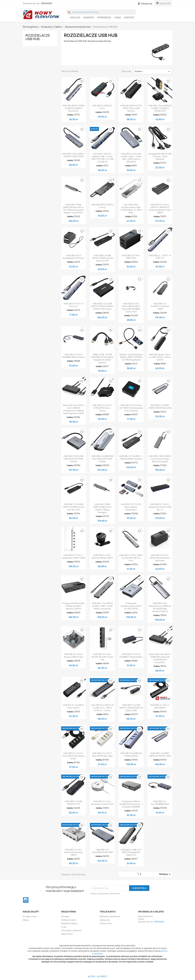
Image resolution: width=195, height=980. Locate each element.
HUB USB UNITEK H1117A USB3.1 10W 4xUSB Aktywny (131, 108)
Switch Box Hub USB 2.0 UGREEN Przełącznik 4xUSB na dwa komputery (160, 658)
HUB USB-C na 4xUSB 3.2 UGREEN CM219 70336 (74, 155)
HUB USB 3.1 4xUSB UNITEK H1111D (74, 803)
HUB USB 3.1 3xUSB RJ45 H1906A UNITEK (131, 755)
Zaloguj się (105, 920)
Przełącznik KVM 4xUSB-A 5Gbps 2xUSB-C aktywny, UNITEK (74, 606)
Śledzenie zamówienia (110, 916)
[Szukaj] (101, 12)
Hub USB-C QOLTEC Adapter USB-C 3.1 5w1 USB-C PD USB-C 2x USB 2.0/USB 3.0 (102, 158)
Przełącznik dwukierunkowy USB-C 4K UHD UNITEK (131, 606)
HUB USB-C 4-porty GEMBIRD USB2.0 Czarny (73, 356)
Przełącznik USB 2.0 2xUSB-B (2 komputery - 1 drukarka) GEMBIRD (131, 804)
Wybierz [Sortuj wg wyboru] (153, 71)
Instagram (26, 900)
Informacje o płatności (71, 930)
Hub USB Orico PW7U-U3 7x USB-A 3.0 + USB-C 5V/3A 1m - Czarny (102, 708)
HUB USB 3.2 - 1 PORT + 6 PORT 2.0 (160, 257)
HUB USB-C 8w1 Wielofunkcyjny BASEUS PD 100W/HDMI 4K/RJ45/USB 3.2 (160, 607)
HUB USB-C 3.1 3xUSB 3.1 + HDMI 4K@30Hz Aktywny (131, 457)
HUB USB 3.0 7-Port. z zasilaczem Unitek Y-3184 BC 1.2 (160, 507)
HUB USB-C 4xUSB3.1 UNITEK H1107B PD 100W (160, 755)
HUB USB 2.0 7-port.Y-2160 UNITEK (160, 706)
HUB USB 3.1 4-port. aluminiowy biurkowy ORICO (74, 852)
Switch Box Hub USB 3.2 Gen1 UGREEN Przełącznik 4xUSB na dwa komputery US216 (73, 409)
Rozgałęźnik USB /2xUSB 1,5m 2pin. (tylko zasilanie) (160, 156)
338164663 (46, 3)
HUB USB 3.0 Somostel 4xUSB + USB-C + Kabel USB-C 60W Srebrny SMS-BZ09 (131, 158)
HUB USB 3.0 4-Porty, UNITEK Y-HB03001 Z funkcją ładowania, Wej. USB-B (160, 209)
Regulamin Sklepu (69, 923)
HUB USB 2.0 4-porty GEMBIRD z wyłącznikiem (131, 656)
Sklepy (26, 920)
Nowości (89, 17)
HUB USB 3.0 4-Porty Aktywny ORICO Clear (73, 656)
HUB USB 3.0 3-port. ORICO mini (131, 257)
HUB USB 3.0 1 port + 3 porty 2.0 (73, 305)
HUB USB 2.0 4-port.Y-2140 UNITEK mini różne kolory (73, 756)
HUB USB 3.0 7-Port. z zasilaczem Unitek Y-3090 (74, 556)
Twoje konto (108, 912)
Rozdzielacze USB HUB (38, 37)
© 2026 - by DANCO (97, 976)
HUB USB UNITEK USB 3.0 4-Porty (102, 206)
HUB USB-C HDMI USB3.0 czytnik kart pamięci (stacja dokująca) (160, 459)
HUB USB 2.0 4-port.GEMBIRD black (160, 803)
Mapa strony (67, 934)
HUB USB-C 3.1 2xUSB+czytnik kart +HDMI (160, 306)
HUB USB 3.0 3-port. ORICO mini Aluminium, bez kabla (160, 558)
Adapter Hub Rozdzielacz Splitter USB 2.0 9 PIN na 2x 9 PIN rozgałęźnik (131, 357)
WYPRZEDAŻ (104, 17)
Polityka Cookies (69, 920)
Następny (165, 874)
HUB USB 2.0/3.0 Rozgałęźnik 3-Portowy (74, 257)
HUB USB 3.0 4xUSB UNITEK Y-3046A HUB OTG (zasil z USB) (131, 708)
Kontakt (129, 17)
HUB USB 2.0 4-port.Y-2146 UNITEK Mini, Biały (102, 755)
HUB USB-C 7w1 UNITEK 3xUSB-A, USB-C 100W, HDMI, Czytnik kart (102, 606)
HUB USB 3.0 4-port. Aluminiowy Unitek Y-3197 (102, 803)
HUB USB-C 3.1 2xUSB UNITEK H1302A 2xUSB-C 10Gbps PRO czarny (102, 306)
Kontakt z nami (30, 916)
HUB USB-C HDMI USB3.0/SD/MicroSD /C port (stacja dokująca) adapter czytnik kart (74, 209)
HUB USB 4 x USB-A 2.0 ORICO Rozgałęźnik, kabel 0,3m (131, 852)
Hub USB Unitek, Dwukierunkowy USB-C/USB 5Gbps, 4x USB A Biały (131, 209)
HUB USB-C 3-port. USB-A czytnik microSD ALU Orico (131, 558)
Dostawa (65, 916)
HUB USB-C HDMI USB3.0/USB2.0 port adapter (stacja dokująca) (102, 508)
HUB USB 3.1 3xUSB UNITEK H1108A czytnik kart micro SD (102, 258)
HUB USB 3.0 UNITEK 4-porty (102, 107)
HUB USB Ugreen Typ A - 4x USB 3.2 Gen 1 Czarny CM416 (160, 357)
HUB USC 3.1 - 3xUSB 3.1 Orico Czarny (73, 706)
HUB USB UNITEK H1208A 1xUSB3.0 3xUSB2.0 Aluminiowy (73, 108)
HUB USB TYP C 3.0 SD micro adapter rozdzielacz (131, 507)
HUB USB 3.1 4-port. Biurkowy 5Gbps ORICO (102, 556)
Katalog (75, 17)
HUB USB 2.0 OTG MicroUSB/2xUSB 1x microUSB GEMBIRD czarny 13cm (131, 308)
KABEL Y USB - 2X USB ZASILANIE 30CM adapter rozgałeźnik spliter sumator (102, 358)
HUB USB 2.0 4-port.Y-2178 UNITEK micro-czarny (102, 408)
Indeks (70, 115)
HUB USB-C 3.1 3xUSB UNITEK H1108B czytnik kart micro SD (74, 507)
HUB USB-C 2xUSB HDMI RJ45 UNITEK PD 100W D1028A (102, 459)
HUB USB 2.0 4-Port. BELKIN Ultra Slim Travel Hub (102, 657)
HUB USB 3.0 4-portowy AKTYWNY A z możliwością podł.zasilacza (131, 408)
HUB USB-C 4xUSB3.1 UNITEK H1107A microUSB (160, 407)
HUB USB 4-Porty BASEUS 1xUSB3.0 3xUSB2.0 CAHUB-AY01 (160, 108)
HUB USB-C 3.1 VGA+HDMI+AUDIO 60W (102, 851)
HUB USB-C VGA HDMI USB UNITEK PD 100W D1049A (74, 459)
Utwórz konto (106, 923)
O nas (118, 17)
